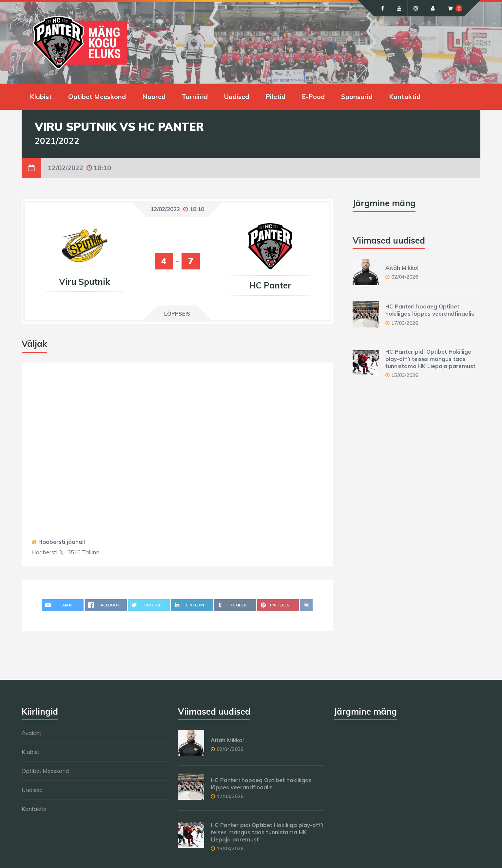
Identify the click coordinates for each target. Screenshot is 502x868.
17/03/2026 (405, 323)
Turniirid (195, 97)
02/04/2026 (405, 277)
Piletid (275, 97)
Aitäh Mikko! (402, 268)
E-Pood (313, 97)
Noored (154, 97)
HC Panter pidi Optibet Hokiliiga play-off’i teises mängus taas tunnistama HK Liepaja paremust (430, 359)
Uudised (237, 97)
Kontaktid (405, 97)
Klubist (41, 97)
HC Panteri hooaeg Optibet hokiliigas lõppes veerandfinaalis (430, 310)
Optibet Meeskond (97, 97)
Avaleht (31, 733)
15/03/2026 (405, 375)
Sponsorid (357, 97)
